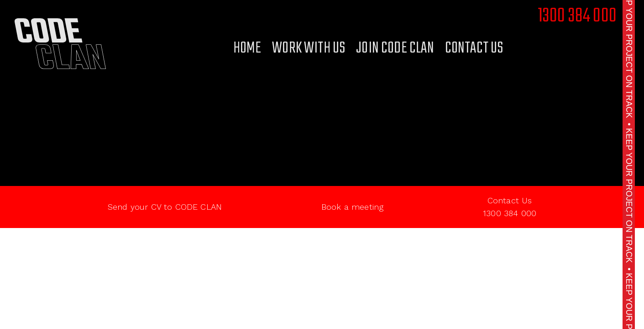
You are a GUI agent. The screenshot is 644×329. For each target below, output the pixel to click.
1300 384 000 (577, 16)
